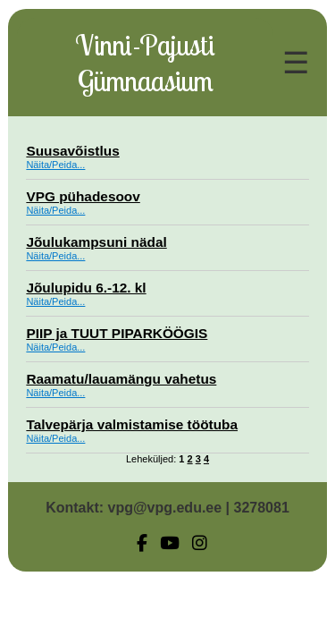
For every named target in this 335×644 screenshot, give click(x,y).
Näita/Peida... (55, 165)
